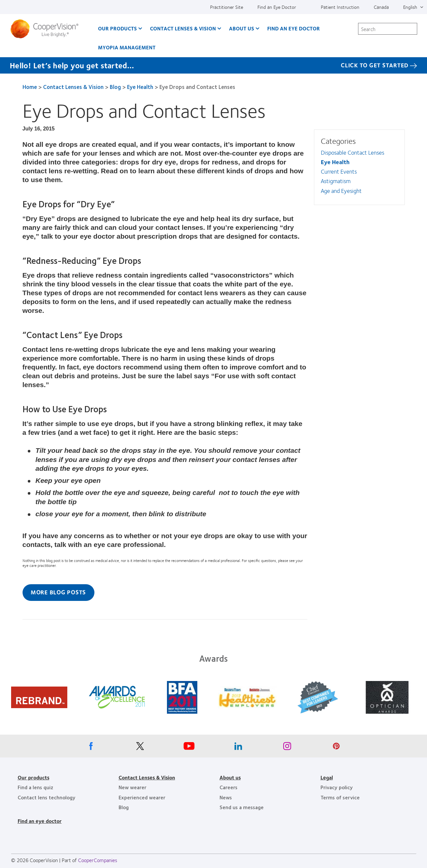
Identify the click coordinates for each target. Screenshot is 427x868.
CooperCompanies (98, 860)
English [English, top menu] (410, 7)
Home (30, 87)
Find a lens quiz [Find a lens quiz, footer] (35, 787)
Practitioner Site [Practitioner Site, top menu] (227, 7)
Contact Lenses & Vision (73, 87)
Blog (115, 87)
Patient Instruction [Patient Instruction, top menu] (340, 7)
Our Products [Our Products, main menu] (117, 28)
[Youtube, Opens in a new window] (189, 748)
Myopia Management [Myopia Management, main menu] (127, 47)
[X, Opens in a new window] (140, 748)
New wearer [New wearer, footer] (132, 787)
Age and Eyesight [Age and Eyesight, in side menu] (341, 191)
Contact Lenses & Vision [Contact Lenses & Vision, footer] (147, 777)
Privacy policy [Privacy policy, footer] (337, 787)
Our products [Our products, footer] (33, 777)
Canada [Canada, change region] (381, 7)
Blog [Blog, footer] (124, 807)
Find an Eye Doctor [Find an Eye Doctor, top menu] (277, 7)
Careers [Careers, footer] (229, 787)
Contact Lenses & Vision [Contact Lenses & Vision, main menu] (183, 28)
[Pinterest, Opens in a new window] (336, 748)
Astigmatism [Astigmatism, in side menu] (336, 181)
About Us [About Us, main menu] (242, 28)
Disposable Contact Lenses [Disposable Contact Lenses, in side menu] (353, 152)
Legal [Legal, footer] (327, 777)
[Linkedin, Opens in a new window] (238, 748)
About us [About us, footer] (230, 777)
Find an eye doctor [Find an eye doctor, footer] (40, 821)
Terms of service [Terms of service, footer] (340, 797)
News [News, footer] (226, 797)
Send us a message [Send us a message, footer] (242, 807)
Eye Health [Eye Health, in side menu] (335, 162)
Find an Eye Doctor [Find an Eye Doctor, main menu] (294, 28)
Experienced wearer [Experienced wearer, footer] (142, 797)
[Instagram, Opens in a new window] (287, 748)
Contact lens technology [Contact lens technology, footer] (47, 797)
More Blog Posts (58, 592)
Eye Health (140, 87)
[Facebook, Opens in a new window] (91, 748)
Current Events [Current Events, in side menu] (339, 171)
